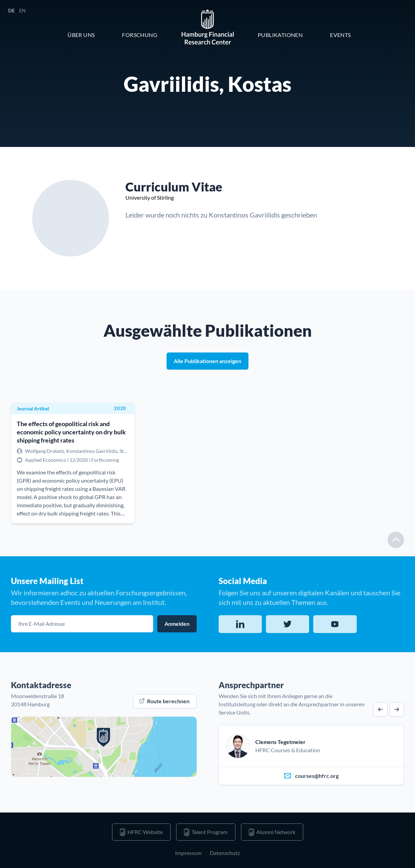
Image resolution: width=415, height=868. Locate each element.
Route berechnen (164, 701)
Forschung (140, 35)
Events (340, 35)
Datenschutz (225, 853)
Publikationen (280, 35)
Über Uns (81, 35)
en (23, 10)
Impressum (188, 853)
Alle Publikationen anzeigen (207, 361)
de (12, 10)
